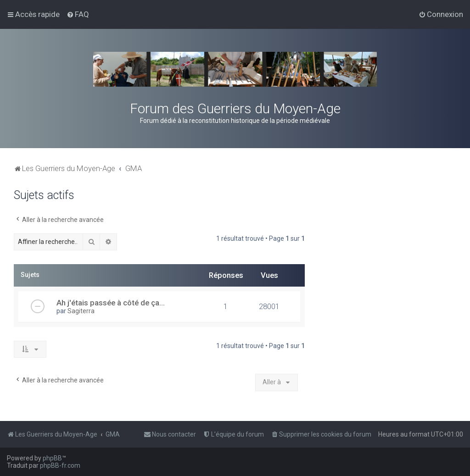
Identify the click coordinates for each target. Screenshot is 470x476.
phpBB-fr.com (60, 465)
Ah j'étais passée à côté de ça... (111, 303)
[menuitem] (78, 14)
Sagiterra (81, 311)
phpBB (52, 458)
